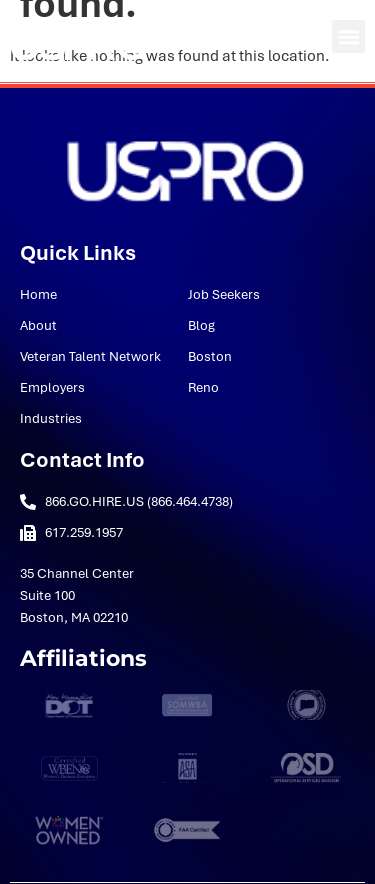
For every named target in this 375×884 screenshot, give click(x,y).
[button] (348, 36)
